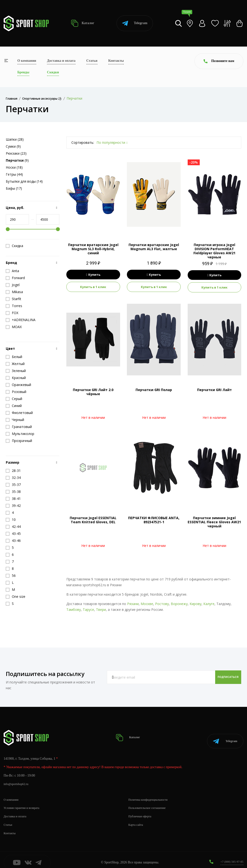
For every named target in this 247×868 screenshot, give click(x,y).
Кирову (196, 604)
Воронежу (179, 604)
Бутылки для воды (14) (24, 181)
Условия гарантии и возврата (24, 802)
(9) (17, 160)
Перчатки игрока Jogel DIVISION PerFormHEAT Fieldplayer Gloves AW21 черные (214, 251)
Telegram (135, 23)
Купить (93, 275)
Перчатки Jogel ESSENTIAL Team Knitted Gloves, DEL (93, 520)
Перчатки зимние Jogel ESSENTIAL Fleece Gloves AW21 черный (214, 522)
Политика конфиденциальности (151, 794)
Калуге (209, 604)
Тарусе (88, 610)
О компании (27, 61)
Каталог (83, 23)
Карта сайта (137, 819)
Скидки (53, 72)
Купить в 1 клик (93, 287)
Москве (147, 604)
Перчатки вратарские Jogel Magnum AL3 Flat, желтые (154, 247)
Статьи (92, 61)
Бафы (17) (14, 188)
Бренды (23, 72)
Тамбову (74, 610)
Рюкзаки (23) (16, 153)
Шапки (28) (15, 139)
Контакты (116, 61)
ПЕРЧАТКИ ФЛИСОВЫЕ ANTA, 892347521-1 (154, 520)
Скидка (14, 246)
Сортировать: (83, 142)
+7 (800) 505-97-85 (230, 856)
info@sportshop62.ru (18, 778)
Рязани (133, 604)
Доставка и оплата (61, 61)
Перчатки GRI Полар (154, 390)
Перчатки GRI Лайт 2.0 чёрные (93, 392)
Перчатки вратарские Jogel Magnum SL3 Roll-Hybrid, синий (93, 249)
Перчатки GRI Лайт (214, 390)
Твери (101, 610)
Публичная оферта (142, 810)
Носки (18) (14, 167)
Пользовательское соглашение (150, 802)
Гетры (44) (14, 174)
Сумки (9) (13, 146)
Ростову (162, 604)
